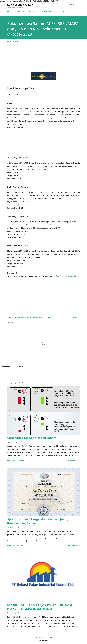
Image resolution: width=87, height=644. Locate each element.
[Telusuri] (71, 5)
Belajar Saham (62, 12)
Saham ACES (28, 318)
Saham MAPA (50, 318)
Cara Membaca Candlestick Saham (32, 438)
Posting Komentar (19, 460)
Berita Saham (33, 12)
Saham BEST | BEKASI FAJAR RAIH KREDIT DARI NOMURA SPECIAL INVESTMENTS (40, 607)
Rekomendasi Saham (47, 12)
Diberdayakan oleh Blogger (43, 638)
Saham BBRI (35, 318)
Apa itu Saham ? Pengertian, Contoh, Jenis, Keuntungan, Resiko (38, 521)
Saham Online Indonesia (20, 5)
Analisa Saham (21, 12)
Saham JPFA (43, 318)
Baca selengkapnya (74, 460)
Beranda (10, 12)
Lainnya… (73, 12)
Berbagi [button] (76, 318)
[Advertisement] (43, 59)
